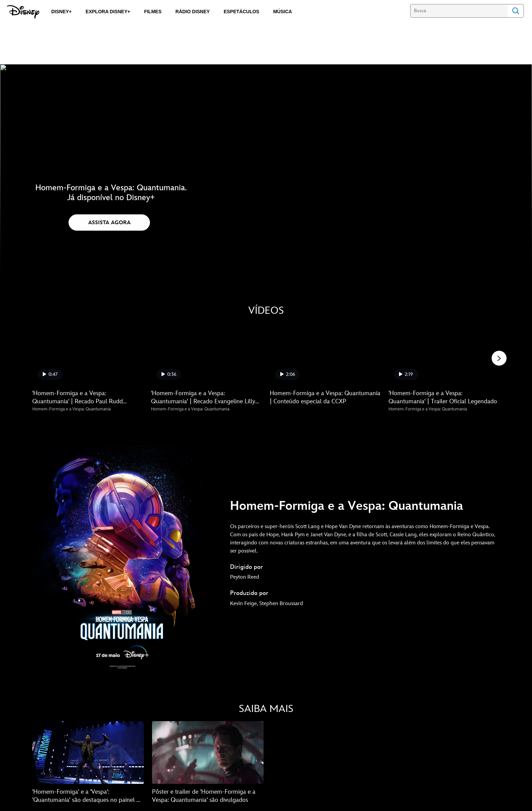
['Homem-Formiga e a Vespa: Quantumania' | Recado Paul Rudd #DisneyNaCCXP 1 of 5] (88, 354)
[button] (109, 223)
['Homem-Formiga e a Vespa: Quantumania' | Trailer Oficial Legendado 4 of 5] (444, 354)
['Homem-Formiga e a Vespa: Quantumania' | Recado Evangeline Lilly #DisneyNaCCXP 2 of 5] (206, 354)
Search (516, 11)
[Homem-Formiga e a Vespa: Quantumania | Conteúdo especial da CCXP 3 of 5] (325, 354)
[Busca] (459, 11)
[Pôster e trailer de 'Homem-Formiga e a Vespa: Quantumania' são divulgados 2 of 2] (208, 753)
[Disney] (23, 12)
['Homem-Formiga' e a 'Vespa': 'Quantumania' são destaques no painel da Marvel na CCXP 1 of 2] (88, 753)
